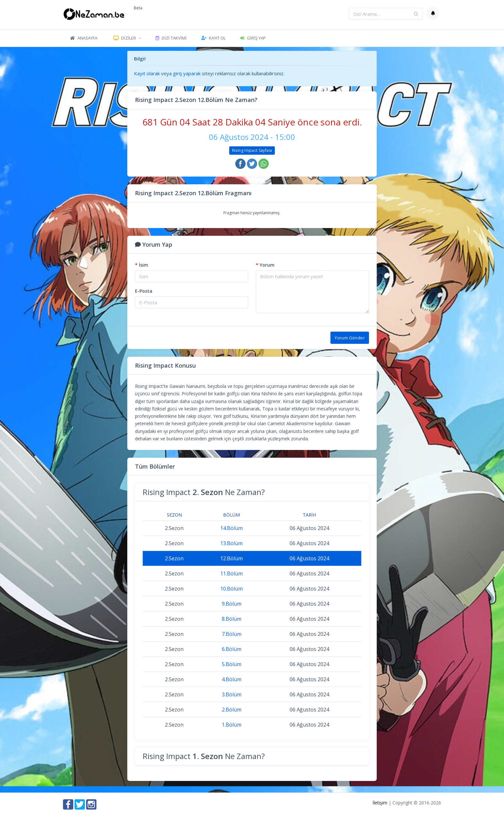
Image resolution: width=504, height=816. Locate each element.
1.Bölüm (232, 725)
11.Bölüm (231, 573)
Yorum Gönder (350, 338)
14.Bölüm (231, 528)
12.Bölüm (231, 558)
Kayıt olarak (147, 73)
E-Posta (144, 291)
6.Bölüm (232, 649)
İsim (142, 265)
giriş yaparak (187, 73)
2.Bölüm (232, 710)
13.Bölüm (231, 543)
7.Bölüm (232, 634)
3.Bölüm (232, 694)
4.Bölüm (232, 679)
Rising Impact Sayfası (252, 150)
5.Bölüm (232, 664)
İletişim (380, 803)
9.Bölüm (232, 604)
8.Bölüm (232, 619)
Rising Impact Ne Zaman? (204, 492)
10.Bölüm (231, 589)
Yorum (265, 265)
